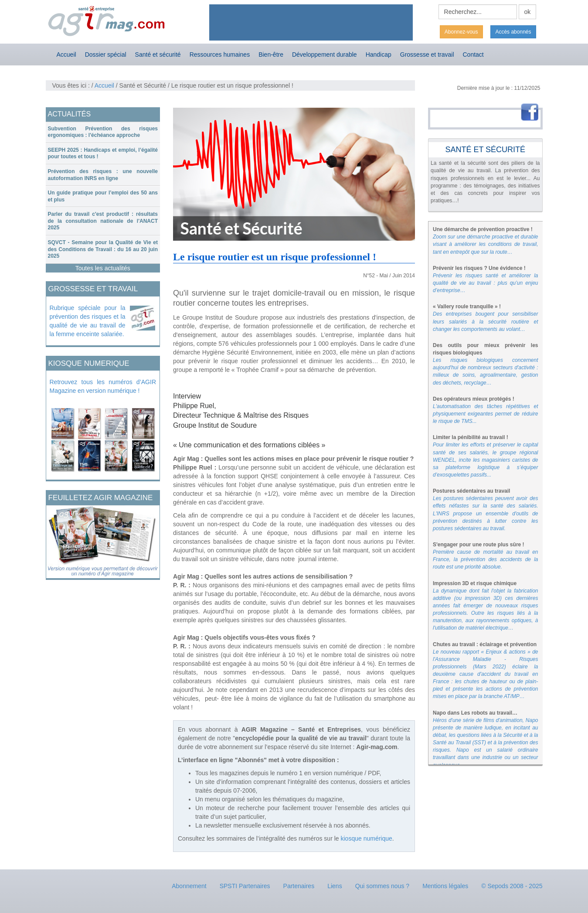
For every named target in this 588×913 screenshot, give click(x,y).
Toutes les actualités (103, 268)
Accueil (66, 55)
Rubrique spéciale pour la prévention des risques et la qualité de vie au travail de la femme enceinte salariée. (88, 321)
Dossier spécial (106, 55)
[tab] (103, 132)
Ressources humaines (220, 55)
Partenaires (299, 886)
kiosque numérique (367, 838)
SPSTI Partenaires (245, 886)
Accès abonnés (513, 32)
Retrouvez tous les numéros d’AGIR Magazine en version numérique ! (103, 386)
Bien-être (271, 55)
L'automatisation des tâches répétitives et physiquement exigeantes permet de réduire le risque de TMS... (486, 414)
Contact (473, 55)
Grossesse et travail (427, 55)
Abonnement (189, 886)
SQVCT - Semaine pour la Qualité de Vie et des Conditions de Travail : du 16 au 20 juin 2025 (103, 249)
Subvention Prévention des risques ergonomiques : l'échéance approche (103, 132)
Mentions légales (445, 886)
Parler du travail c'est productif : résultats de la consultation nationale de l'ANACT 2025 (103, 221)
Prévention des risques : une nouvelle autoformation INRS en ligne (103, 175)
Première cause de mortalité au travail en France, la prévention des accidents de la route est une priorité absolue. (486, 559)
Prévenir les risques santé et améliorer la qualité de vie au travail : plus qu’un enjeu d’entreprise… (486, 283)
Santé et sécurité (158, 55)
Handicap (379, 55)
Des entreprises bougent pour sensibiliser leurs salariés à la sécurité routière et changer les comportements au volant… (486, 321)
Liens (335, 886)
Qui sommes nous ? (382, 886)
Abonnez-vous (461, 32)
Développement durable (325, 55)
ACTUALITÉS (70, 114)
